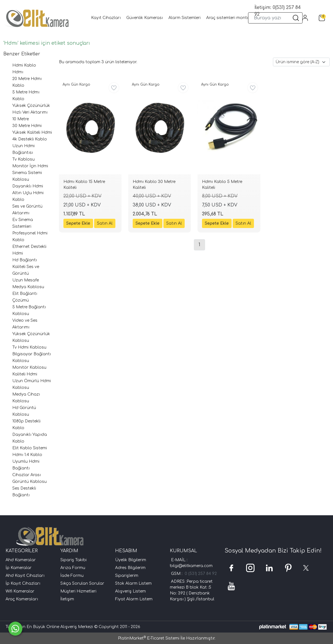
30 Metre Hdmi (27, 126)
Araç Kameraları (22, 599)
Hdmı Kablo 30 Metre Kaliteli (154, 185)
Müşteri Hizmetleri (78, 591)
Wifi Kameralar (20, 591)
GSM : (178, 574)
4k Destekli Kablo (30, 139)
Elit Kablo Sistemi (30, 448)
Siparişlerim (127, 576)
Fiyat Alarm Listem (134, 599)
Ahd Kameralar (21, 560)
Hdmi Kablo (24, 65)
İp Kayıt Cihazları (23, 583)
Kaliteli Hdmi (25, 374)
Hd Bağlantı (25, 260)
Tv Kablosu (23, 159)
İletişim (67, 599)
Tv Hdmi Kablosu (29, 347)
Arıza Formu (73, 568)
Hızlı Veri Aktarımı (30, 112)
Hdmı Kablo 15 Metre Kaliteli (84, 185)
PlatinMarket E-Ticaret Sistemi (149, 638)
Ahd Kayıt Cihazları (25, 576)
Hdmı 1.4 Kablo (27, 455)
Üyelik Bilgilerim (131, 560)
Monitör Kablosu (29, 367)
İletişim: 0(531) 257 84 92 (278, 11)
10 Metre (21, 119)
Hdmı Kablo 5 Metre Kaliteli (222, 185)
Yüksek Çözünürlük (31, 106)
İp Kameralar (19, 568)
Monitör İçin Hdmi (30, 166)
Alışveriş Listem (130, 591)
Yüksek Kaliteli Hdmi (32, 132)
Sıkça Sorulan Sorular (82, 583)
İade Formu (72, 576)
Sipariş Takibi (73, 560)
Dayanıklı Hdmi (28, 186)
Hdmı (18, 72)
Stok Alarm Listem (133, 583)
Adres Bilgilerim (130, 568)
